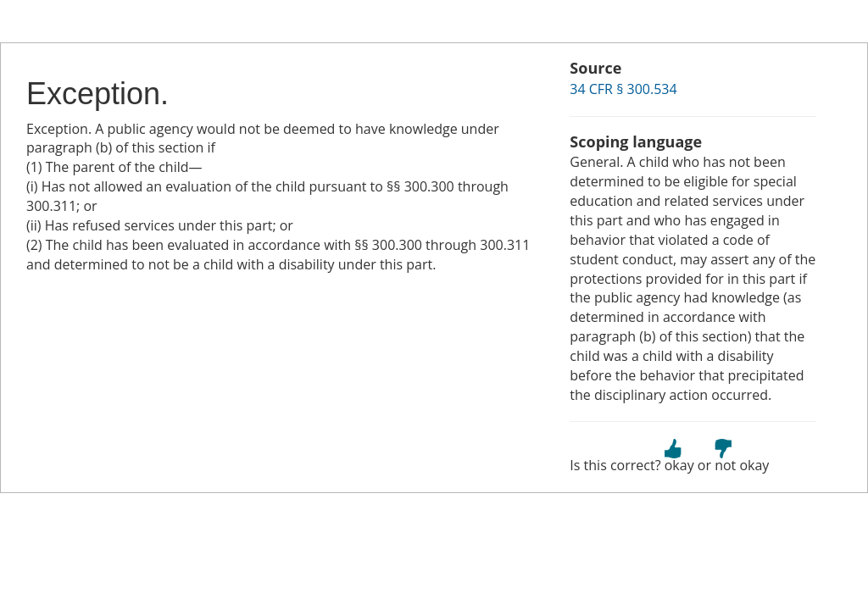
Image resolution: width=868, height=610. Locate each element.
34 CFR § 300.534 (623, 89)
